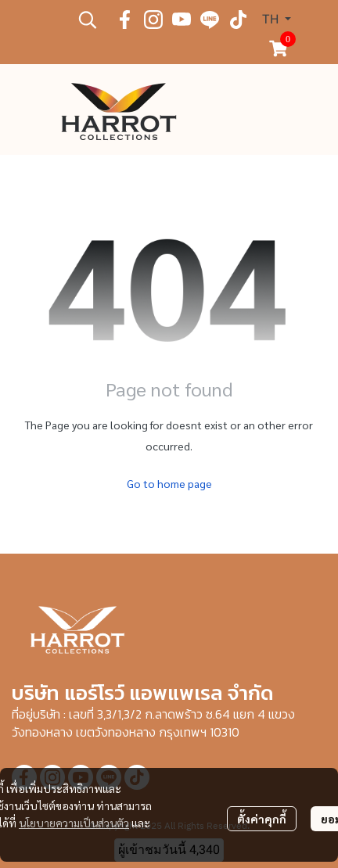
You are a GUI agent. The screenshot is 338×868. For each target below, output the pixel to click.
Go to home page (169, 483)
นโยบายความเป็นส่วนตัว (74, 823)
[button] (88, 20)
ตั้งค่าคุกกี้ (262, 819)
